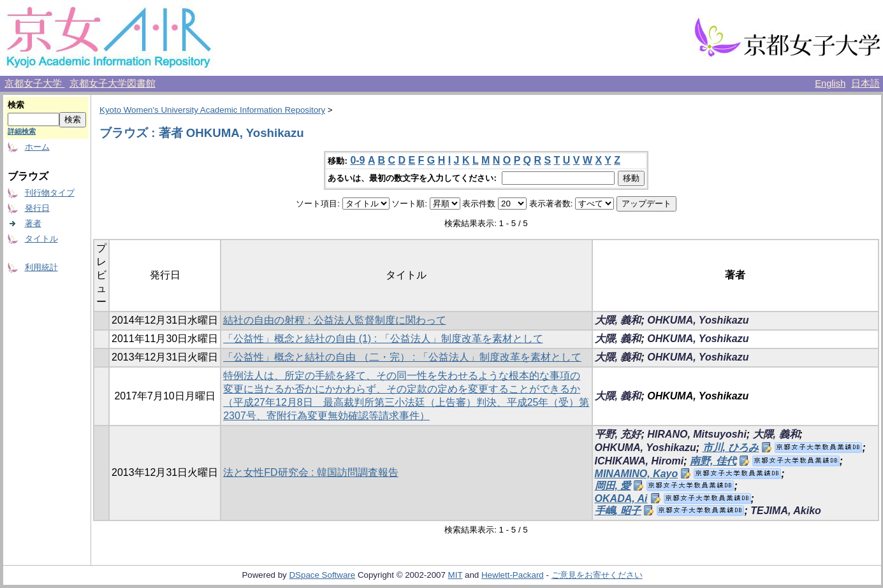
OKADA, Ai (621, 498)
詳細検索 (22, 131)
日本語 (865, 83)
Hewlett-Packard (513, 575)
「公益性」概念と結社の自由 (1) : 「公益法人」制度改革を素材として (383, 339)
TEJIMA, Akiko (786, 511)
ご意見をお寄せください (597, 575)
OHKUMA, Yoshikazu (698, 320)
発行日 (37, 208)
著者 (33, 223)
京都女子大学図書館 (113, 83)
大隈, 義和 (618, 320)
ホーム (37, 147)
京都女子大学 (34, 83)
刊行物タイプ (50, 193)
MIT (456, 575)
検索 (16, 105)
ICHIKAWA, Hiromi (639, 461)
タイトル (41, 239)
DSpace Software (322, 575)
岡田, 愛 (613, 486)
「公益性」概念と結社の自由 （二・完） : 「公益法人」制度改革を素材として (402, 357)
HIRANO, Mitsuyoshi (697, 434)
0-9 (357, 160)
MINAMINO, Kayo (637, 474)
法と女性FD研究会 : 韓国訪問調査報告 (311, 472)
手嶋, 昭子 (618, 511)
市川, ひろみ (731, 448)
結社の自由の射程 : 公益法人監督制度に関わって (334, 320)
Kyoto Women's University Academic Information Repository (212, 110)
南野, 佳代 (713, 461)
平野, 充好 (618, 434)
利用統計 (41, 267)
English (830, 83)
